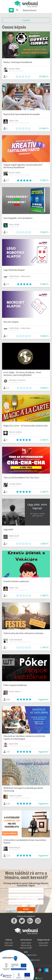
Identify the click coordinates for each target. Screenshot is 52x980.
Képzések (43, 945)
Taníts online (26, 943)
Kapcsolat (9, 943)
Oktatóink (9, 945)
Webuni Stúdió (26, 948)
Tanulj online (43, 943)
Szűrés (26, 20)
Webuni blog (26, 945)
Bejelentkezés (30, 10)
